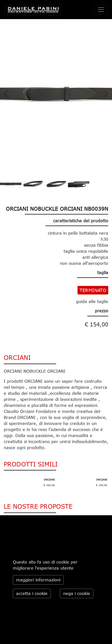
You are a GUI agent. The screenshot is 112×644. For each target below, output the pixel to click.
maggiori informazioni (38, 580)
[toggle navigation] (101, 10)
